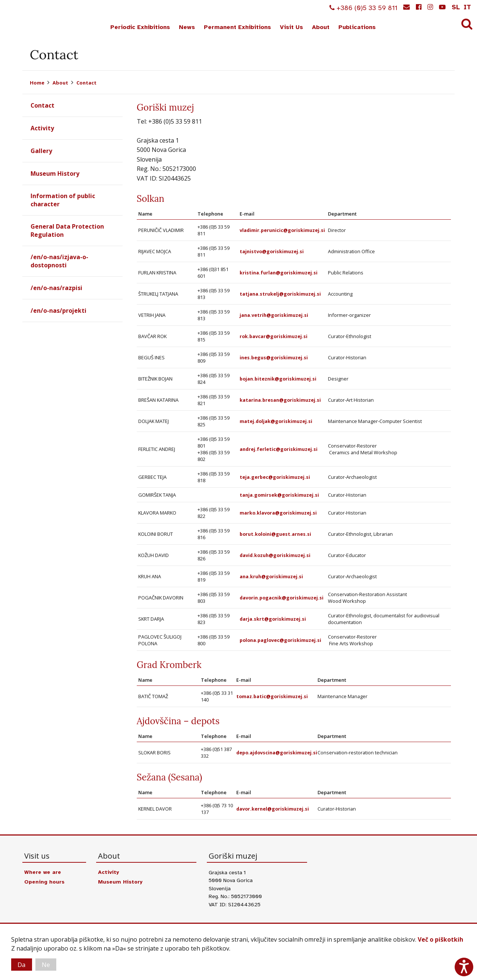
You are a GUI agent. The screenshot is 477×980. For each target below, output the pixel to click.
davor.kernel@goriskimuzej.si (273, 809)
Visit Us (291, 27)
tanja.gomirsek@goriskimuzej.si (279, 495)
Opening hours (45, 882)
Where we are (43, 872)
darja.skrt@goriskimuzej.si (273, 619)
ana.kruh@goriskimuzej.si (271, 576)
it (467, 7)
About (321, 27)
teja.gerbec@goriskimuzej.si (275, 477)
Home (37, 83)
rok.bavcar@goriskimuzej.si (274, 336)
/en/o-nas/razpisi (56, 288)
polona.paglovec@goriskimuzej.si (281, 640)
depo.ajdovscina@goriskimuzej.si (278, 752)
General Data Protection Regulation (67, 230)
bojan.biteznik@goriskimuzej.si (279, 379)
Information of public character (63, 200)
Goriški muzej (33, 19)
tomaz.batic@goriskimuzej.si (273, 696)
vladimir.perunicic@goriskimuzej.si (283, 230)
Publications (357, 27)
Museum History (55, 174)
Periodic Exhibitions (140, 27)
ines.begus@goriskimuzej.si (274, 357)
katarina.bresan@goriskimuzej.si (280, 400)
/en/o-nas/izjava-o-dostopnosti (60, 261)
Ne (48, 964)
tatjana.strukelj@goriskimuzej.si (280, 294)
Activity (42, 128)
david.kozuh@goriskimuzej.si (276, 555)
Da (22, 964)
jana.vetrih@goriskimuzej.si (274, 315)
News (187, 27)
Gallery (41, 151)
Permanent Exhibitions (237, 27)
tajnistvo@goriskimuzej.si (272, 251)
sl (456, 7)
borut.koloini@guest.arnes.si (276, 534)
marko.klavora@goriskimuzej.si (279, 513)
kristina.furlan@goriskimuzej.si (279, 273)
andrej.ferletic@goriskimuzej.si (279, 449)
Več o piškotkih (440, 939)
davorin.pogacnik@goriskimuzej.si (282, 598)
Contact (86, 83)
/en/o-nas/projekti (59, 311)
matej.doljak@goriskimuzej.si (276, 421)
